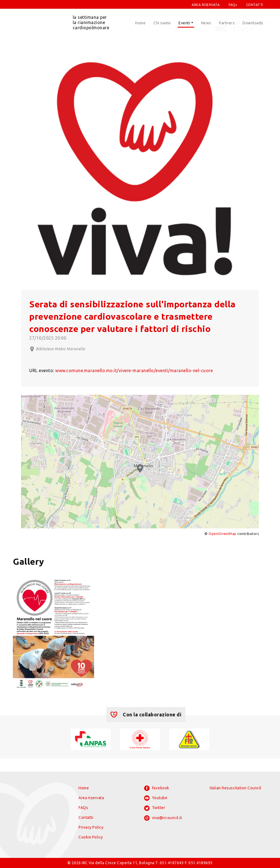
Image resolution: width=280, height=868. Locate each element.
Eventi (184, 23)
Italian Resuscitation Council (236, 788)
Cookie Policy (91, 837)
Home (140, 23)
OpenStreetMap (223, 534)
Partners (227, 23)
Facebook (157, 788)
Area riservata (91, 798)
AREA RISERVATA (206, 5)
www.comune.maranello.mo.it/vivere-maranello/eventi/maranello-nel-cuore (134, 370)
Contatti (86, 817)
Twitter (155, 808)
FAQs (233, 5)
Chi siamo (162, 23)
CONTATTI (255, 5)
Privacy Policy (91, 827)
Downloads (253, 23)
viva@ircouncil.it (163, 818)
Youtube (156, 798)
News (206, 23)
